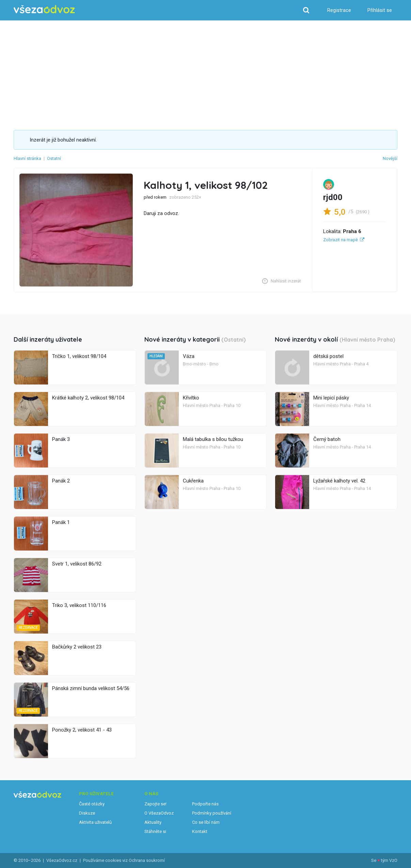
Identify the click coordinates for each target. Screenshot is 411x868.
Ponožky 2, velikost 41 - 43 (82, 730)
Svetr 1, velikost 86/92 (77, 564)
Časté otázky (92, 804)
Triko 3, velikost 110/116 (79, 605)
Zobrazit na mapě (341, 240)
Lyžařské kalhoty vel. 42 (339, 481)
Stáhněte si (155, 831)
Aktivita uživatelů (95, 822)
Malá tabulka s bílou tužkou (213, 439)
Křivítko (191, 398)
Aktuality (153, 822)
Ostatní (54, 158)
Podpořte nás (205, 804)
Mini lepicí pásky (331, 398)
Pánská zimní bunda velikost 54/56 (91, 688)
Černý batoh (327, 439)
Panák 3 (61, 439)
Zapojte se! (155, 804)
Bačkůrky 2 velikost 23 (77, 647)
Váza (189, 356)
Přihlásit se (380, 10)
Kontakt (200, 831)
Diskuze (87, 813)
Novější (390, 158)
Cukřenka (193, 481)
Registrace (339, 10)
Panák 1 (61, 522)
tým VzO (389, 860)
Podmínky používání (212, 813)
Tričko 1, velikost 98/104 (79, 356)
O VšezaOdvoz (159, 813)
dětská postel (328, 356)
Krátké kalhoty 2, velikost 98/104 (88, 398)
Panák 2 (61, 481)
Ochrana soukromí (147, 860)
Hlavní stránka (27, 158)
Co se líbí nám (206, 822)
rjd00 (333, 197)
